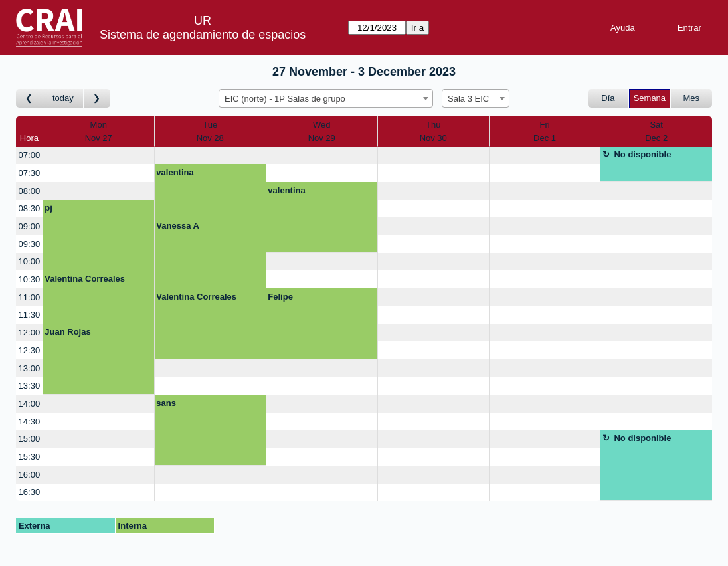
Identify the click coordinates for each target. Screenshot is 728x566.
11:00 (30, 297)
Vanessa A (178, 226)
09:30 (30, 244)
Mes (692, 98)
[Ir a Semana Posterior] (97, 99)
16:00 (30, 475)
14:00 (30, 404)
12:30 (30, 350)
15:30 (30, 457)
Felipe (280, 297)
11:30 (30, 315)
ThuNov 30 (433, 131)
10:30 (30, 279)
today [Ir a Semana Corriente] (63, 98)
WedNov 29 (322, 131)
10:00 (30, 261)
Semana (650, 98)
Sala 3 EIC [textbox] (468, 99)
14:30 (30, 422)
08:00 (30, 191)
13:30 (30, 386)
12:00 (30, 332)
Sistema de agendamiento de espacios (203, 35)
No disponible (642, 154)
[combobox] (326, 98)
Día (608, 98)
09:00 (30, 226)
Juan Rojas (67, 332)
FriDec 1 (545, 131)
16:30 (30, 492)
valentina (175, 172)
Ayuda (623, 28)
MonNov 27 (99, 131)
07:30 (30, 173)
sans (166, 403)
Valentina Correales (85, 279)
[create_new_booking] (99, 156)
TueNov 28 (210, 131)
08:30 (30, 208)
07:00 (30, 155)
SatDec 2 (656, 131)
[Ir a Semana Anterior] (30, 99)
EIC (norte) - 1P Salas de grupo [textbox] (285, 99)
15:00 (30, 439)
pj (48, 208)
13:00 (30, 368)
